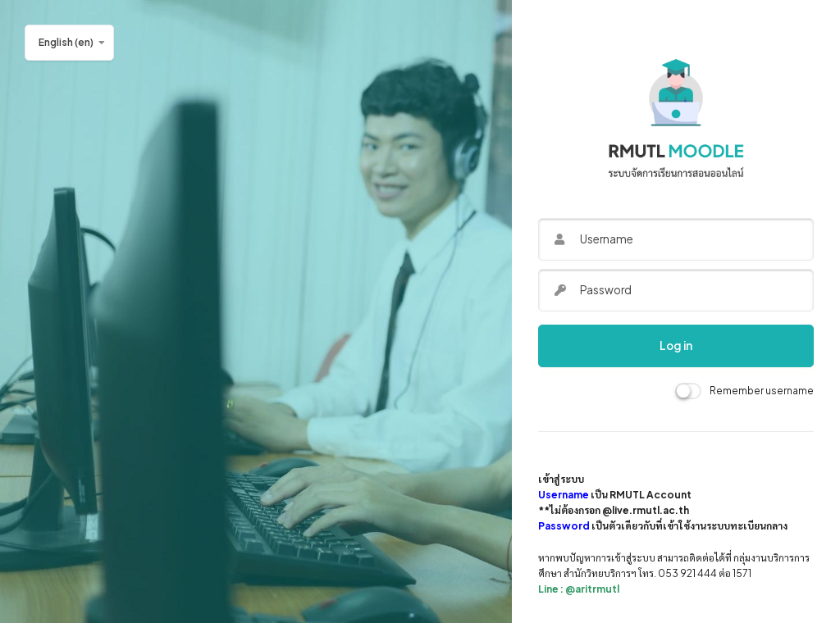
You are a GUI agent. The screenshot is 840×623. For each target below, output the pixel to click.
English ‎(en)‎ (66, 42)
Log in (676, 346)
